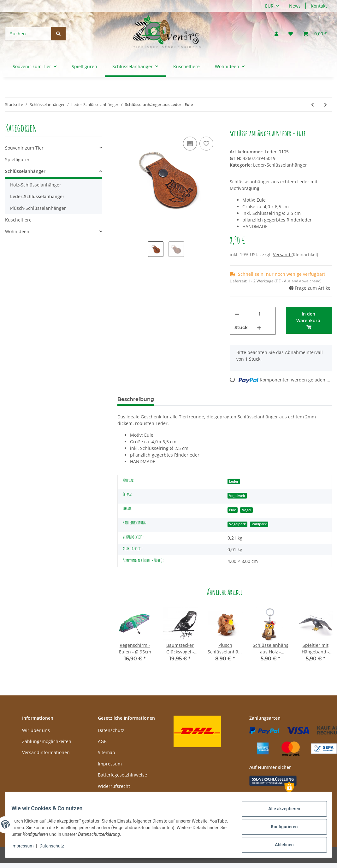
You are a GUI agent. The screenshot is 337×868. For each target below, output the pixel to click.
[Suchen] (28, 34)
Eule (233, 510)
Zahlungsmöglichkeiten (47, 741)
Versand (282, 254)
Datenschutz (111, 730)
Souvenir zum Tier (24, 148)
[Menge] (260, 314)
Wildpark (259, 524)
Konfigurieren (280, 829)
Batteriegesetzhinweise (122, 775)
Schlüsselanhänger (25, 171)
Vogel (247, 510)
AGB (102, 741)
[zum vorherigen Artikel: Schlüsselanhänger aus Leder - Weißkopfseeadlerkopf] (313, 105)
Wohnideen (17, 231)
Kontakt (319, 6)
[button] (276, 34)
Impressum (110, 764)
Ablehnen (280, 846)
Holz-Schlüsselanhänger (36, 185)
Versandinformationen (46, 752)
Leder (234, 481)
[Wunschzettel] (291, 34)
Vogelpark (237, 524)
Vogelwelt (237, 496)
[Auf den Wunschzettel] (206, 144)
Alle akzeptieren (280, 813)
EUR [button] (269, 6)
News (295, 6)
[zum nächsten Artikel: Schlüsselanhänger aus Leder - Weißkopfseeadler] (325, 105)
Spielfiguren (18, 159)
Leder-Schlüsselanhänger (280, 165)
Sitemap (106, 752)
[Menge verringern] (237, 314)
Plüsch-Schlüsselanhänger (38, 208)
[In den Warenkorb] (122, 126)
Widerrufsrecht (114, 786)
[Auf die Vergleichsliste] (190, 144)
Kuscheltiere (18, 220)
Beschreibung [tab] (136, 399)
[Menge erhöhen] (259, 328)
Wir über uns (36, 730)
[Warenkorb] (315, 34)
